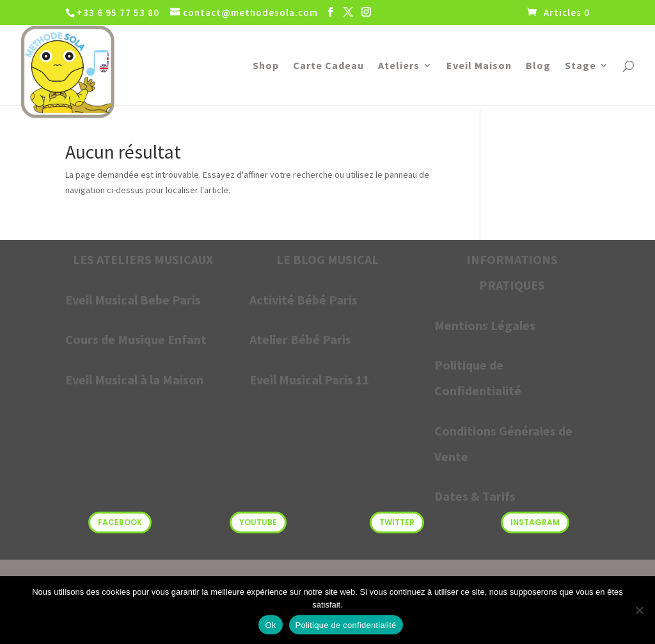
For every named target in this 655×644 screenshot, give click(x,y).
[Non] (639, 610)
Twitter (397, 522)
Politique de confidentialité (346, 625)
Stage (580, 66)
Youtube (258, 522)
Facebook (120, 522)
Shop (266, 66)
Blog (538, 66)
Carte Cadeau (328, 66)
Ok (270, 625)
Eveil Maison (479, 66)
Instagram (535, 522)
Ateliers (399, 66)
